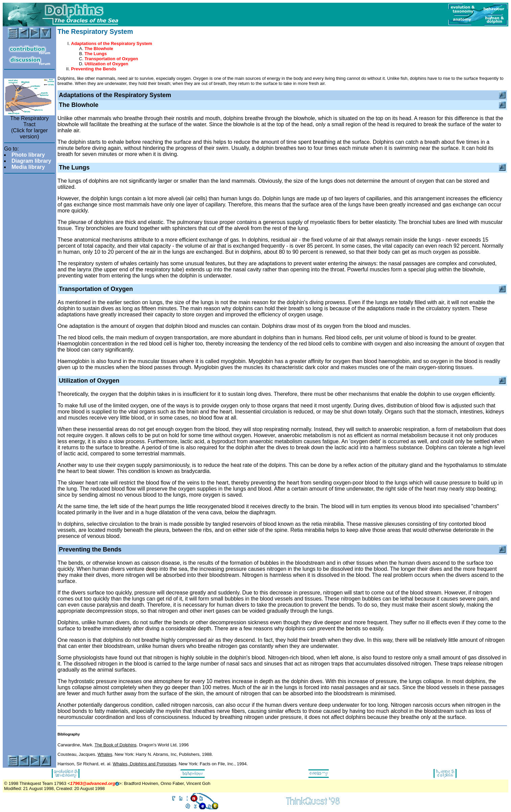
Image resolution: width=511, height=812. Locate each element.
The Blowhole (99, 49)
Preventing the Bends (94, 69)
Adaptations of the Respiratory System (112, 43)
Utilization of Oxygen (106, 64)
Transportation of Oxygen (111, 59)
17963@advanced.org (92, 783)
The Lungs (96, 54)
